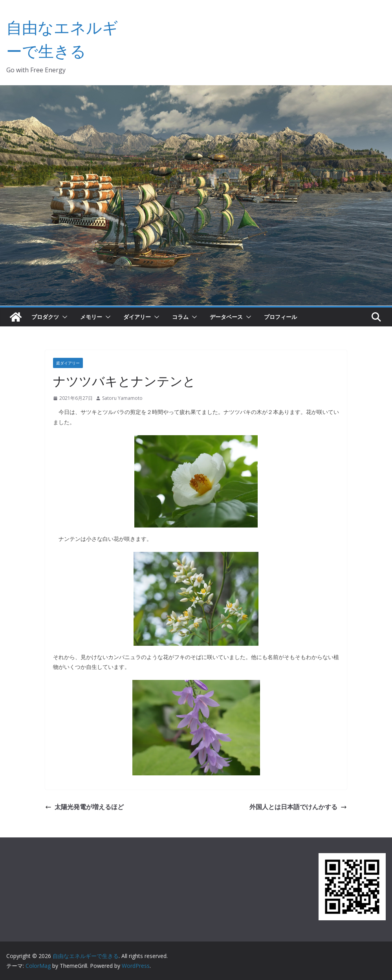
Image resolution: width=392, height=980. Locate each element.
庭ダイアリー (68, 363)
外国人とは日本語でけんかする (298, 807)
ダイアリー (137, 317)
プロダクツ (45, 317)
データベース (226, 317)
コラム (180, 317)
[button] (63, 317)
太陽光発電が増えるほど (84, 807)
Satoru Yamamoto (122, 398)
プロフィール (280, 317)
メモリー (91, 317)
